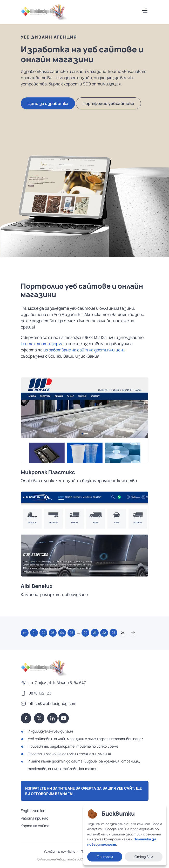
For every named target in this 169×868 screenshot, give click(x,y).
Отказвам (144, 857)
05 (71, 633)
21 (95, 633)
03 (53, 633)
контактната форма (42, 344)
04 (62, 633)
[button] (25, 633)
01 (34, 633)
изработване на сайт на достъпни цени (84, 350)
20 (85, 633)
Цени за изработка (48, 103)
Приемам (105, 857)
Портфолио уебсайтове (108, 103)
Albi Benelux (37, 586)
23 (113, 633)
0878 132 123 (40, 693)
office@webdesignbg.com (52, 703)
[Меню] (145, 10)
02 (43, 633)
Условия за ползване (60, 851)
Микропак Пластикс (48, 472)
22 (104, 633)
